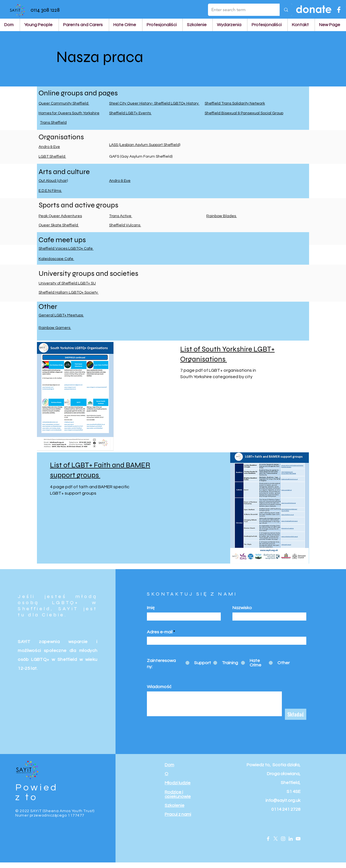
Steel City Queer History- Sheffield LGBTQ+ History (154, 103)
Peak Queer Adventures (60, 216)
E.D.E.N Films (50, 191)
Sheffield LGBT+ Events (130, 113)
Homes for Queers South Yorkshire (69, 113)
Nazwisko (242, 608)
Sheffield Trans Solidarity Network (235, 103)
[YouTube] (298, 839)
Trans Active (121, 216)
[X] (276, 839)
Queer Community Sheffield (64, 103)
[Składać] (296, 714)
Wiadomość (159, 687)
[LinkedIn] (291, 839)
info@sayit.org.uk (283, 800)
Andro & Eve (49, 147)
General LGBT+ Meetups (61, 315)
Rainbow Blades (222, 216)
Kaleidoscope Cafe (56, 259)
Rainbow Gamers (55, 328)
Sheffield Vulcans (125, 225)
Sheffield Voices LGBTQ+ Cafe (66, 249)
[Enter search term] (240, 10)
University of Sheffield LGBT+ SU (67, 283)
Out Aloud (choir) (53, 181)
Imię (151, 608)
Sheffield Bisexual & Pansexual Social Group (244, 113)
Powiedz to (37, 792)
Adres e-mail (160, 632)
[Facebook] (339, 10)
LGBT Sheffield (52, 157)
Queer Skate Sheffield (59, 225)
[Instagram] (283, 839)
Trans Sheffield (53, 123)
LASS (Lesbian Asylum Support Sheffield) (145, 145)
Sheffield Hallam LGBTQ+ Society (69, 292)
